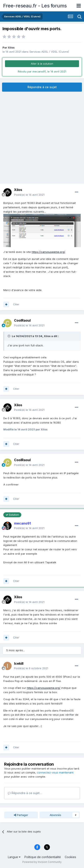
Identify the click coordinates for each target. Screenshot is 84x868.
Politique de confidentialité (43, 857)
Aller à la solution (42, 64)
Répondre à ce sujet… (25, 793)
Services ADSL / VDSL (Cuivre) (49, 52)
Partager (21, 815)
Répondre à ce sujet (42, 87)
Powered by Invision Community (42, 862)
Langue (14, 857)
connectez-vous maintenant (55, 772)
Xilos (11, 47)
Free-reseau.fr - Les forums (35, 6)
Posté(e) (29, 195)
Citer (16, 304)
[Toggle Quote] (9, 336)
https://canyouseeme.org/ (48, 252)
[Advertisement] (42, 138)
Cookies (70, 857)
